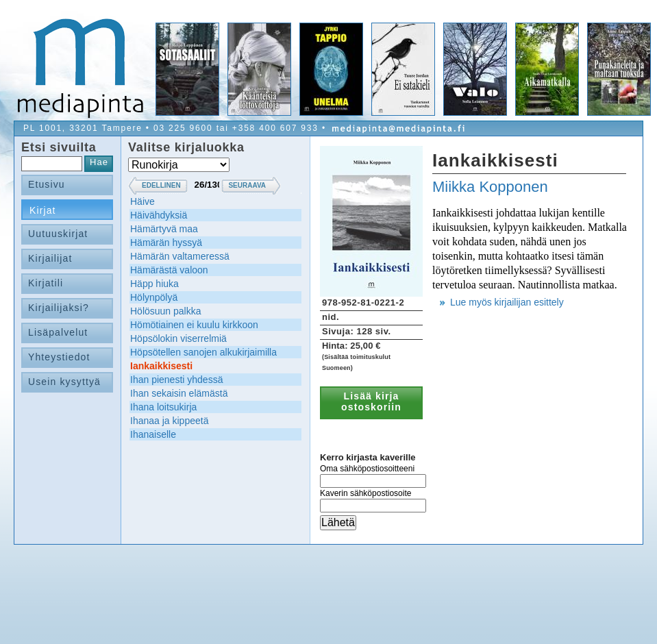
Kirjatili (46, 283)
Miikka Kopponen (490, 187)
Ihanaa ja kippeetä (169, 421)
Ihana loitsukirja (163, 407)
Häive (142, 201)
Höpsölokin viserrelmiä (178, 338)
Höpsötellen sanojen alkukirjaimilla (203, 352)
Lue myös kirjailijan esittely (507, 302)
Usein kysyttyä (64, 382)
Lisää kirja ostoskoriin (371, 401)
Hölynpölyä (154, 297)
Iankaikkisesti (161, 366)
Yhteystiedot (59, 357)
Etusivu (47, 184)
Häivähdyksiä (159, 215)
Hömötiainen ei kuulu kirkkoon (194, 325)
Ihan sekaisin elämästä (179, 393)
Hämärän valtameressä (180, 256)
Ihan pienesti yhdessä (176, 380)
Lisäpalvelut (58, 332)
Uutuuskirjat (58, 234)
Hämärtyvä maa (164, 229)
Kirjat (43, 210)
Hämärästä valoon (169, 270)
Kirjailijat (50, 258)
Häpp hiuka (154, 284)
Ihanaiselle (153, 434)
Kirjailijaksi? (59, 308)
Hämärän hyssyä (166, 243)
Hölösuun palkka (166, 311)
